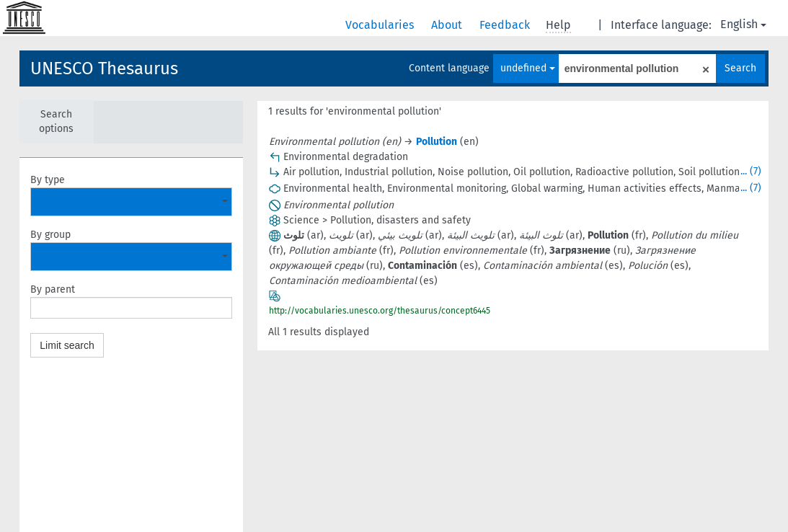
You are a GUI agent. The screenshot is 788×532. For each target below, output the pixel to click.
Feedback (506, 25)
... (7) (751, 171)
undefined (528, 68)
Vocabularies (381, 25)
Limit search (67, 345)
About (448, 25)
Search (740, 68)
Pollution (437, 142)
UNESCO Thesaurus (104, 68)
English (743, 24)
